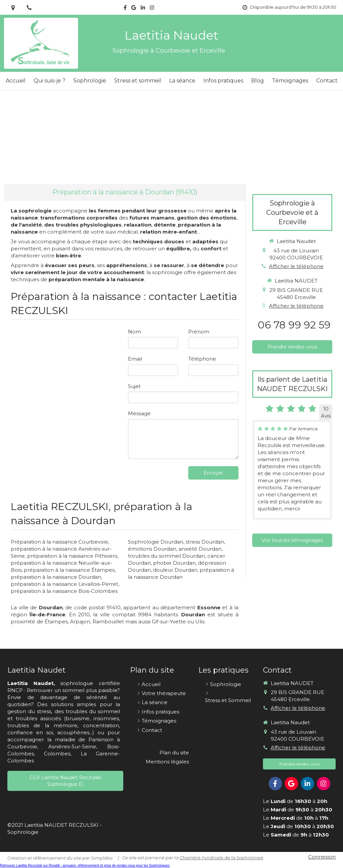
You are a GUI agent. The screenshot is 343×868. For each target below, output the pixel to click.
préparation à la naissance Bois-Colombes (64, 591)
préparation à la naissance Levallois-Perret (64, 584)
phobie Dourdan (174, 563)
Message (139, 413)
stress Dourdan (205, 542)
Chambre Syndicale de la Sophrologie (221, 858)
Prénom (199, 332)
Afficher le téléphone (296, 266)
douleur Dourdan (175, 570)
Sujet (134, 386)
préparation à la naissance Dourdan (56, 577)
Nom (134, 332)
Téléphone (202, 359)
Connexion (322, 857)
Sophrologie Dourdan (156, 542)
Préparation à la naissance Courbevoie (59, 542)
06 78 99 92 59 (294, 325)
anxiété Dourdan (200, 549)
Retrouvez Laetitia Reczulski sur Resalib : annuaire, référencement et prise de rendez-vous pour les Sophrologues (85, 865)
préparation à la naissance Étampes (69, 570)
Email (135, 359)
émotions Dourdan (152, 549)
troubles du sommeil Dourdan (166, 556)
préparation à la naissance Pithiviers (72, 556)
